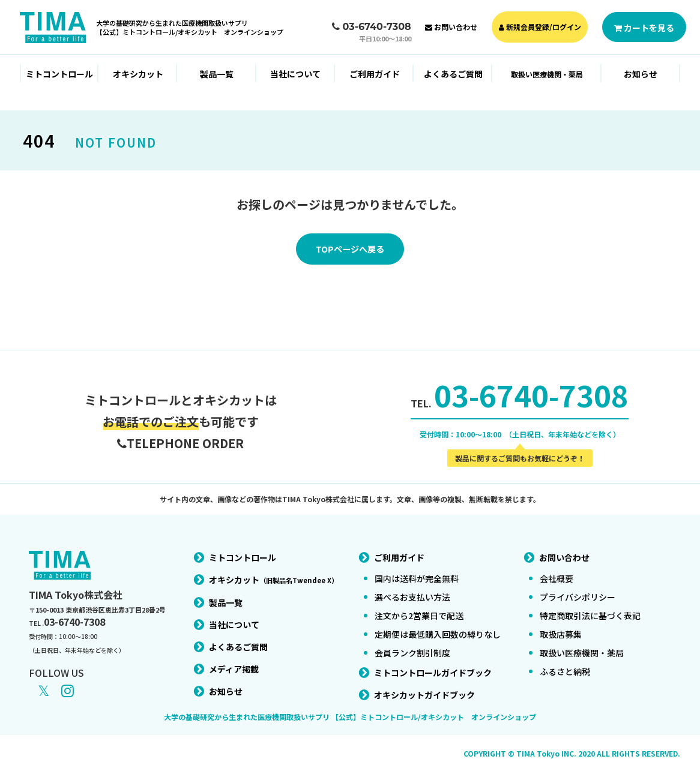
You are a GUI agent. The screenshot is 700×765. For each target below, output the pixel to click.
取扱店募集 (561, 627)
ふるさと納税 (565, 664)
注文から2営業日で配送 (419, 608)
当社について (295, 74)
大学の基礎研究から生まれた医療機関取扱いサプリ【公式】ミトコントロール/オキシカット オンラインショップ (190, 27)
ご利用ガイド (375, 74)
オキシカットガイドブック (424, 688)
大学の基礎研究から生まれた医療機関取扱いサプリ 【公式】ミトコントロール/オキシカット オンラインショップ (350, 709)
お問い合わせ (451, 27)
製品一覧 (217, 74)
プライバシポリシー (578, 590)
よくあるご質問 (453, 74)
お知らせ (641, 74)
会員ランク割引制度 (412, 646)
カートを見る (644, 28)
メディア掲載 (234, 662)
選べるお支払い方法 (412, 590)
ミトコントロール (59, 74)
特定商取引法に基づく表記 (590, 608)
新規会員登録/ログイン (540, 27)
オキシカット (138, 74)
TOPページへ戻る (350, 250)
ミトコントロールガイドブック (433, 665)
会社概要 (557, 571)
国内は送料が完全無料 (417, 571)
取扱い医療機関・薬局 (582, 646)
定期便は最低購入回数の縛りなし (438, 627)
